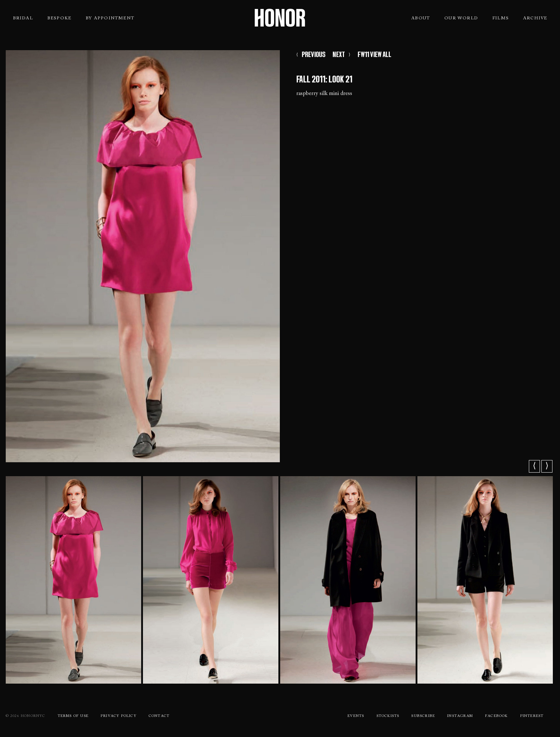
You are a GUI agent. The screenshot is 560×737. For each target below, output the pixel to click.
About (421, 18)
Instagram (460, 716)
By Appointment (110, 18)
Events (356, 716)
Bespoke (59, 18)
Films (501, 18)
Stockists (388, 716)
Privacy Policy (119, 716)
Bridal (23, 18)
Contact (159, 716)
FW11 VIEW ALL (374, 55)
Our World (461, 18)
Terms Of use (73, 716)
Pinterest (532, 716)
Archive (535, 18)
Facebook (497, 716)
